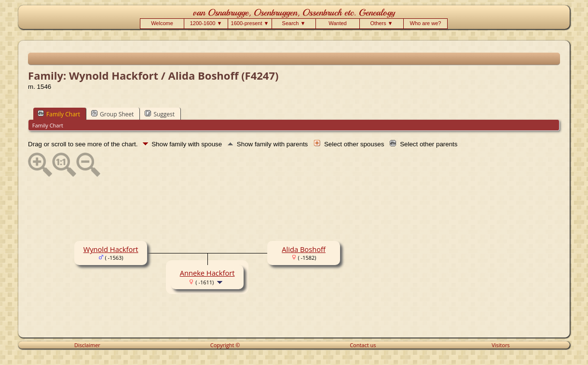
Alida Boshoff (304, 249)
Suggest (160, 114)
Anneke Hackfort (207, 273)
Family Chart (59, 114)
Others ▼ (382, 23)
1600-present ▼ (250, 23)
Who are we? (426, 23)
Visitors (501, 345)
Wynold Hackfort (111, 249)
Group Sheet (112, 114)
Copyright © (225, 345)
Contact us (363, 345)
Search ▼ (294, 23)
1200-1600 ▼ (206, 23)
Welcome (162, 23)
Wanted (338, 23)
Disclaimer (87, 345)
